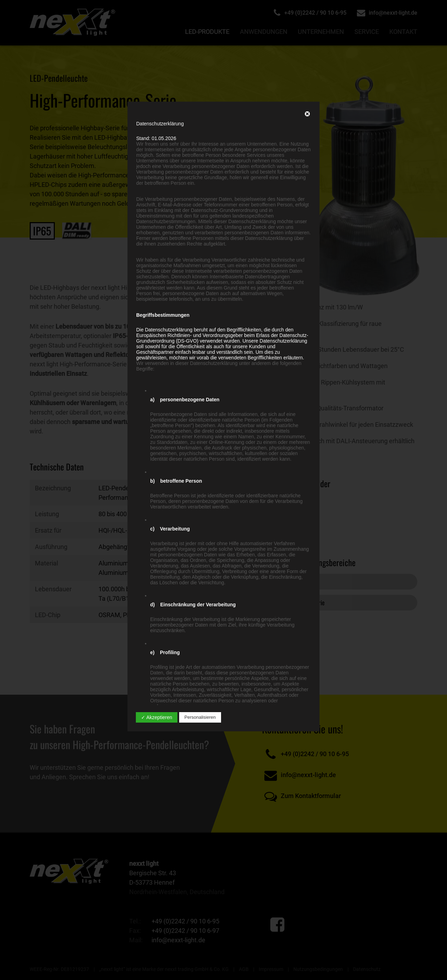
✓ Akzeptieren (157, 717)
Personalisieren (200, 717)
